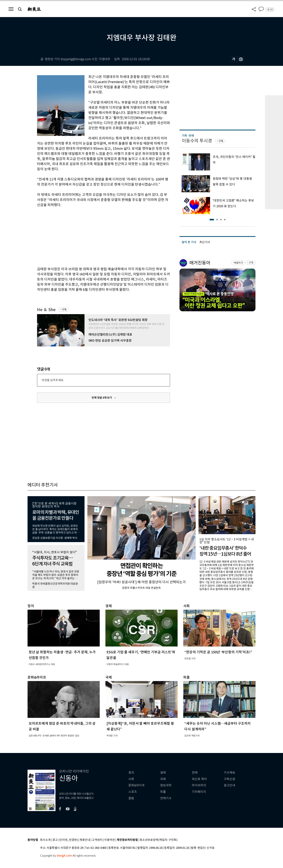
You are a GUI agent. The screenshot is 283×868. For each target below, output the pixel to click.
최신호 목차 (199, 779)
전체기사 (166, 798)
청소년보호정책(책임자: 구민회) (158, 840)
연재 (195, 773)
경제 (163, 773)
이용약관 (110, 840)
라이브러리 (199, 785)
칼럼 (131, 798)
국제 (163, 779)
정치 (131, 773)
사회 (131, 779)
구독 (64, 310)
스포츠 (133, 792)
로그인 (270, 9)
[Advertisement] (94, 236)
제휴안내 (85, 840)
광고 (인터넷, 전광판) (65, 840)
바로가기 (238, 263)
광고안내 (229, 785)
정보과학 (166, 785)
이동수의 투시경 (197, 141)
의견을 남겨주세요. (53, 380)
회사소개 (45, 840)
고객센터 (97, 840)
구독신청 (229, 779)
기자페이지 (199, 792)
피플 (163, 792)
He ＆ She (46, 310)
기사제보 (229, 773)
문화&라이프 (137, 785)
